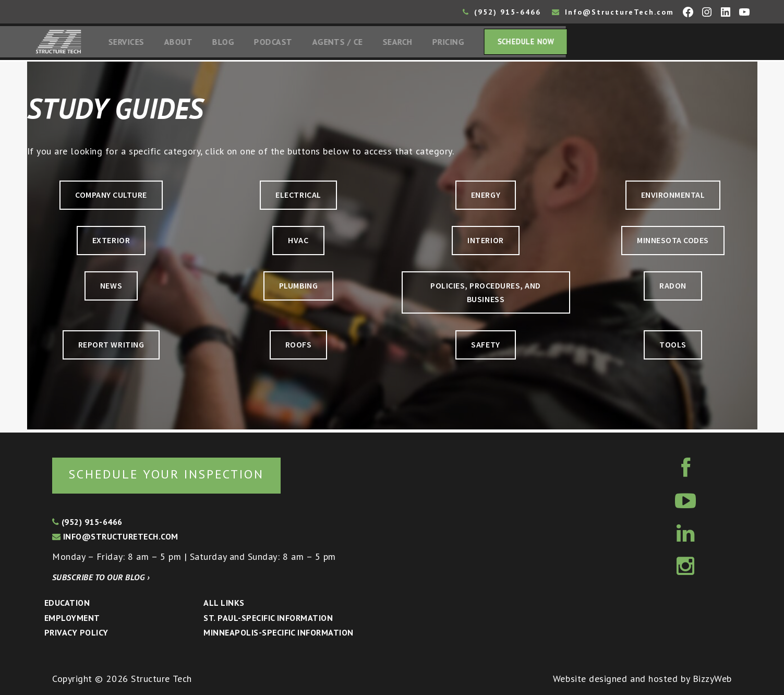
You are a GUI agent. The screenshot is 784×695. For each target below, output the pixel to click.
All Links (224, 603)
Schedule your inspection (175, 474)
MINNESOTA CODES (673, 242)
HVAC (298, 242)
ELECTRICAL (298, 197)
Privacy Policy (76, 633)
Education (67, 603)
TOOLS (673, 346)
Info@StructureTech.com (613, 12)
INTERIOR (485, 242)
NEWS (111, 288)
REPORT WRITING (111, 346)
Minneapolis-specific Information (278, 633)
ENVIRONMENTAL (673, 197)
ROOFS (299, 346)
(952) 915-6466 (502, 12)
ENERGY (486, 197)
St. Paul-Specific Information (268, 618)
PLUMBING (298, 288)
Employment (72, 618)
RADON (673, 288)
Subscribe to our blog (101, 577)
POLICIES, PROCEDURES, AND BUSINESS (486, 295)
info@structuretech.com (115, 537)
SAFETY (485, 346)
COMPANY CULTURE (111, 197)
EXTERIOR (111, 242)
